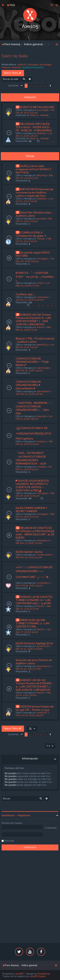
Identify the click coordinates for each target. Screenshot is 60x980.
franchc (41, 327)
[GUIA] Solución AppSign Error (34, 643)
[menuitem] (11, 5)
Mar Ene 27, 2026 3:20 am (29, 543)
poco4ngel (45, 65)
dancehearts (43, 391)
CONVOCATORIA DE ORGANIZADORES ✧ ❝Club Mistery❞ (32, 362)
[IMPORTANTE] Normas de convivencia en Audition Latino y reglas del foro (34, 192)
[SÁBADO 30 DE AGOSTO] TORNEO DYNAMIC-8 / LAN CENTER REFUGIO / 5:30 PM (34, 600)
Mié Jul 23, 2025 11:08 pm (29, 649)
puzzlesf (41, 219)
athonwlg (42, 175)
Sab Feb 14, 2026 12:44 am (34, 443)
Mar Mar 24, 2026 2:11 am (33, 328)
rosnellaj (41, 467)
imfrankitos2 (43, 541)
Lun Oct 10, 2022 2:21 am (34, 200)
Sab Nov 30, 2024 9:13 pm (34, 177)
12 (52, 305)
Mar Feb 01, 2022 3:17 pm (34, 220)
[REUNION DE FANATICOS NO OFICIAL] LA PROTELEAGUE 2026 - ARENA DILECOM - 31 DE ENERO (35, 533)
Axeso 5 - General (39, 115)
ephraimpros (43, 666)
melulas (41, 239)
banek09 (41, 133)
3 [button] (33, 86)
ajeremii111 (42, 345)
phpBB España (38, 976)
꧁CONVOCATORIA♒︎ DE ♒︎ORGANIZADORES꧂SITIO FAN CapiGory (34, 433)
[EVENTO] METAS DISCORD (37, 107)
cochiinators (43, 583)
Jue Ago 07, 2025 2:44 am (33, 631)
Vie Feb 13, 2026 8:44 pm (34, 468)
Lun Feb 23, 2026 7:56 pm (34, 418)
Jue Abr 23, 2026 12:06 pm (30, 300)
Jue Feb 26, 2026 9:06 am (29, 394)
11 (48, 305)
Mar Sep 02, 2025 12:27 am (33, 607)
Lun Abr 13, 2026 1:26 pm (34, 135)
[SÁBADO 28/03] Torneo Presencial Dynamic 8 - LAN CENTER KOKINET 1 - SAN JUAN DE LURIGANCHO (33, 319)
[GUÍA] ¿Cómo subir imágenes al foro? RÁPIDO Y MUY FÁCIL (34, 169)
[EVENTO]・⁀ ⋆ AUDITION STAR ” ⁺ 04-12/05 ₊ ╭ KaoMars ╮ (35, 276)
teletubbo (42, 199)
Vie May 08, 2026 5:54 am (35, 260)
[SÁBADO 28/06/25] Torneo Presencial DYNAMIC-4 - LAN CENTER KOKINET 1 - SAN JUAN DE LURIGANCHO (34, 685)
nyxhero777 (43, 646)
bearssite (41, 416)
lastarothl (16, 67)
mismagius (33, 65)
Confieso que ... (26, 294)
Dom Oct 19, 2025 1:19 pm (29, 586)
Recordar (9, 841)
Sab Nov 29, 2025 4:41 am (29, 557)
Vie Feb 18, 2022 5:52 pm (35, 111)
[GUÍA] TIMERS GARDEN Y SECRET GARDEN (31, 510)
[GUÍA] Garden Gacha (29, 552)
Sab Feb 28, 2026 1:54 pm (29, 370)
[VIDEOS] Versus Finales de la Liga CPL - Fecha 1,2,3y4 (35, 708)
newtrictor (42, 713)
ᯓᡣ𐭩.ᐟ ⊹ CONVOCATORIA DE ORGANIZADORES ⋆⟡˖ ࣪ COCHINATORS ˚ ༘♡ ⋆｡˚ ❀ (34, 572)
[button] (22, 86)
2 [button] (30, 86)
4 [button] (37, 86)
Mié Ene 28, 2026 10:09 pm (35, 495)
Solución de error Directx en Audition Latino (34, 662)
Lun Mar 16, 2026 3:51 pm (35, 346)
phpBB (19, 974)
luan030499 (43, 368)
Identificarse (8, 815)
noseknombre (44, 555)
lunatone (6, 67)
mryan (40, 283)
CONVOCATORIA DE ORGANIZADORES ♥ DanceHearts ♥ (28, 385)
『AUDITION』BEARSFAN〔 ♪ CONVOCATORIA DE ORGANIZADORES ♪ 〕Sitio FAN (34, 408)
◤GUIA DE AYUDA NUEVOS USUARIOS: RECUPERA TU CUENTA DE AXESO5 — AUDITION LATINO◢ (32, 485)
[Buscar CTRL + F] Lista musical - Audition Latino (35, 340)
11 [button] (46, 86)
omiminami (43, 297)
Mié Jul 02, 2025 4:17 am (28, 669)
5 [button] (40, 86)
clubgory (42, 441)
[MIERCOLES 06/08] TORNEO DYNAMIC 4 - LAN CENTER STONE (32, 623)
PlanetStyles (44, 974)
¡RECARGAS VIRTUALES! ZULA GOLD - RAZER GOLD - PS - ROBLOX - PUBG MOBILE (34, 127)
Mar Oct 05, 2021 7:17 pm (34, 240)
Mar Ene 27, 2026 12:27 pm (35, 515)
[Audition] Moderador (33, 67)
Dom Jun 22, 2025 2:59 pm (30, 715)
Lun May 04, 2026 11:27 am (33, 284)
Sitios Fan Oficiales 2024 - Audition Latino (34, 214)
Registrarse (24, 815)
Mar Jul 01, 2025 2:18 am (33, 694)
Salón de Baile (15, 56)
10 (43, 305)
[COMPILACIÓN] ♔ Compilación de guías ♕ (31, 234)
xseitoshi (22, 65)
